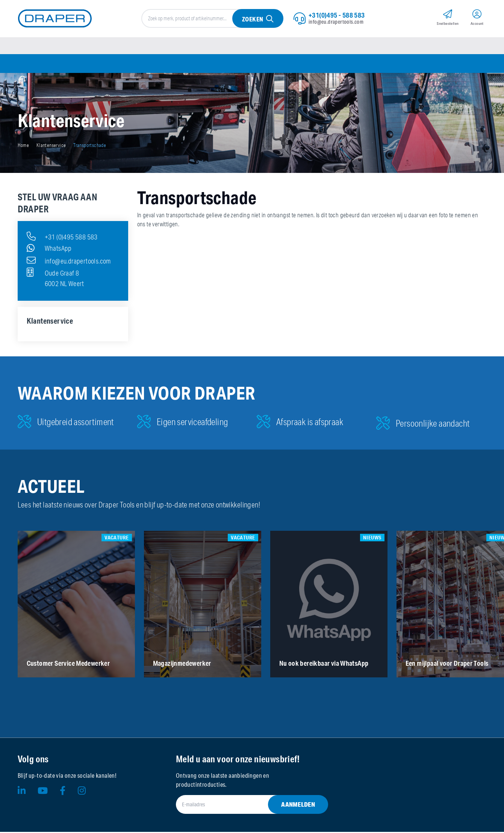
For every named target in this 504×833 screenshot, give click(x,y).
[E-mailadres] (243, 806)
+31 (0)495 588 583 (62, 237)
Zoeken (253, 19)
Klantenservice (51, 146)
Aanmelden (298, 805)
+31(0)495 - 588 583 (337, 15)
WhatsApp (49, 249)
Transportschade (90, 146)
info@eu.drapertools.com (336, 22)
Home (23, 146)
